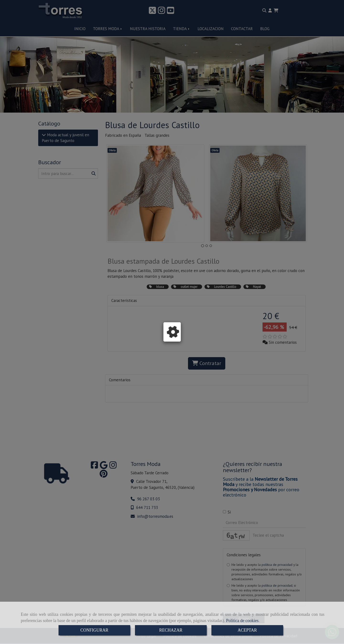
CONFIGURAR (94, 630)
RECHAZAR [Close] (171, 630)
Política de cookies (242, 621)
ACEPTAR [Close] (247, 630)
